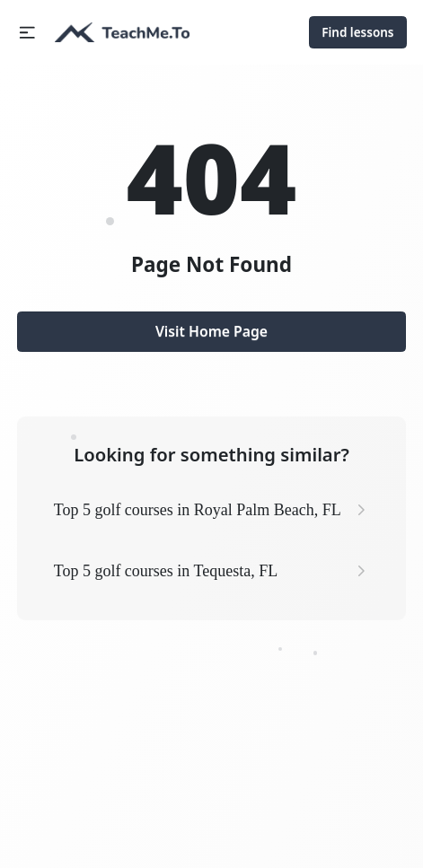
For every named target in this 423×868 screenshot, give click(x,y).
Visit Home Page (211, 331)
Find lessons (357, 32)
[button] (27, 33)
